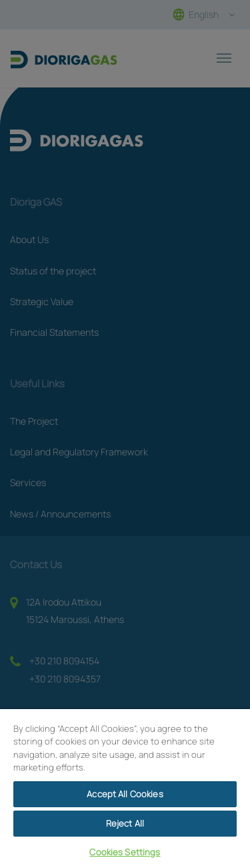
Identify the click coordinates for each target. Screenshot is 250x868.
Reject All (125, 823)
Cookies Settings (125, 852)
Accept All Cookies (125, 794)
